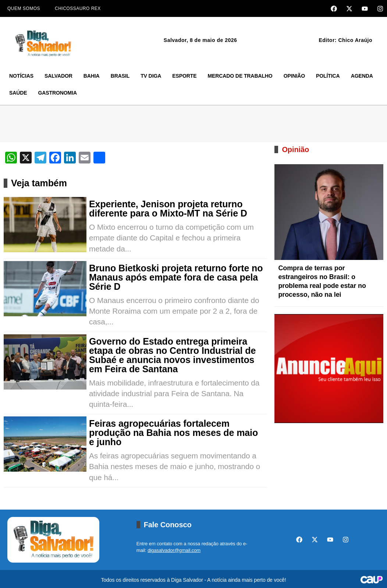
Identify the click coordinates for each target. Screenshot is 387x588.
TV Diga (151, 76)
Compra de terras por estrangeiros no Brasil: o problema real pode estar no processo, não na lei (322, 281)
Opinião (294, 76)
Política (328, 76)
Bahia (92, 76)
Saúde (18, 93)
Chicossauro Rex (78, 8)
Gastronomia (58, 93)
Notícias (21, 76)
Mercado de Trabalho (240, 76)
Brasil (120, 76)
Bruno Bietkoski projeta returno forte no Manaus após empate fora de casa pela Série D (176, 277)
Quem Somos (24, 8)
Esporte (184, 76)
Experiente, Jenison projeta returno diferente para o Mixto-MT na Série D (168, 209)
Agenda (362, 76)
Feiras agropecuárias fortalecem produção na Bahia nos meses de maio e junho (173, 433)
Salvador (58, 76)
